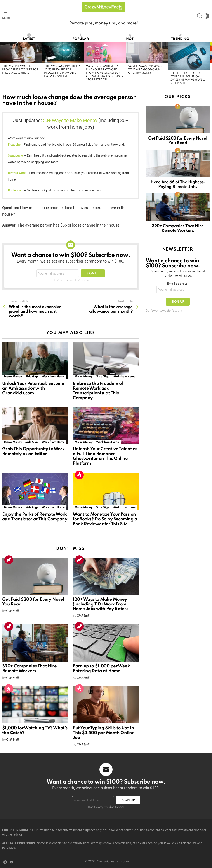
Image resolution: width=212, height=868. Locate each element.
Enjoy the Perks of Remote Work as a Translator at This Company (35, 517)
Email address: (178, 284)
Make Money (13, 377)
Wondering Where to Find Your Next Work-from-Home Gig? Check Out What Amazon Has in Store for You (105, 73)
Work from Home (53, 377)
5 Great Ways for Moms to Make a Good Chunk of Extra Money (145, 70)
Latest (29, 37)
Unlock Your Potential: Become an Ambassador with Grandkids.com (33, 389)
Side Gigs (32, 377)
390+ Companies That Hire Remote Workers (29, 669)
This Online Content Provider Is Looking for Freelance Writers (20, 70)
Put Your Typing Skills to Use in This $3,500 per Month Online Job (104, 733)
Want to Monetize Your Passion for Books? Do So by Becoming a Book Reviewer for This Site (105, 519)
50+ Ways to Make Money (70, 120)
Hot (130, 37)
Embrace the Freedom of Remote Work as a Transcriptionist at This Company (98, 391)
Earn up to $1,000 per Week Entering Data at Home (101, 669)
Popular (81, 37)
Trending (180, 37)
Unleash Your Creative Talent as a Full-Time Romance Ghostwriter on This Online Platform (105, 456)
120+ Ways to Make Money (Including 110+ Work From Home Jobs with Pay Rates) (100, 604)
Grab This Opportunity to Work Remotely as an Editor (33, 452)
